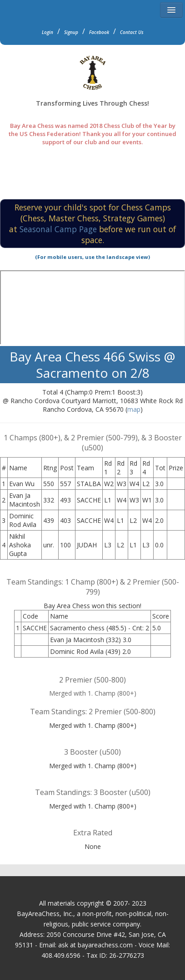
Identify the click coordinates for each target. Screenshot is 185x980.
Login (47, 32)
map (134, 409)
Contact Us (132, 32)
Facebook (99, 32)
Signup (71, 32)
